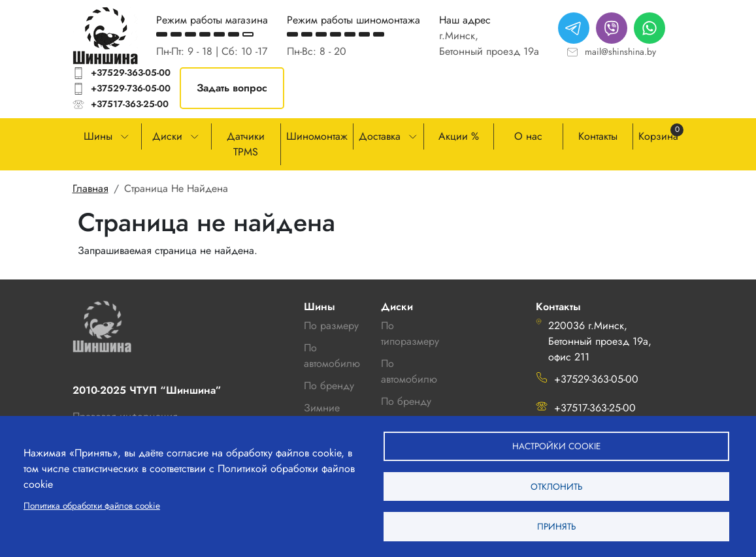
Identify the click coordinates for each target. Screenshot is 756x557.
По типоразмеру (410, 333)
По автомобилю (332, 356)
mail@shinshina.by (620, 52)
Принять (556, 525)
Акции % (459, 136)
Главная (90, 188)
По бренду (406, 401)
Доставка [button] (380, 136)
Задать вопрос (232, 88)
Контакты (598, 136)
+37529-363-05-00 (131, 72)
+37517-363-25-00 (130, 104)
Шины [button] (98, 136)
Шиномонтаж (317, 136)
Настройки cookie (556, 440)
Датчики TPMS (246, 144)
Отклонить (556, 483)
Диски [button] (167, 136)
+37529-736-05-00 (131, 88)
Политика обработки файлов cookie (92, 501)
